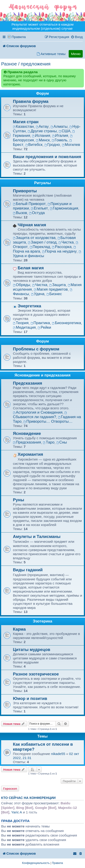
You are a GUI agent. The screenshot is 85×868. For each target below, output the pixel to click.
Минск (43, 140)
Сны (62, 442)
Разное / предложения (26, 64)
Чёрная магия (32, 225)
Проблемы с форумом (36, 349)
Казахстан (23, 127)
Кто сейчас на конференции (28, 798)
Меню (76, 54)
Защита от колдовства (34, 238)
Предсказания (28, 383)
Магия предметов (51, 289)
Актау (42, 127)
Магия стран (26, 122)
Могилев (71, 145)
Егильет (39, 208)
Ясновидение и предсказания (42, 375)
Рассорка (62, 247)
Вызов (20, 213)
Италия (60, 136)
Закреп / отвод (42, 242)
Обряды (22, 285)
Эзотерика (43, 621)
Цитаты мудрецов (32, 650)
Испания (41, 136)
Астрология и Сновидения (38, 412)
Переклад (40, 247)
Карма (19, 629)
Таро (49, 442)
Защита (57, 285)
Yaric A (17, 812)
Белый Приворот (29, 204)
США (65, 131)
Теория (21, 323)
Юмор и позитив (30, 698)
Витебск (34, 145)
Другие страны (42, 131)
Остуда (37, 213)
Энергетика (29, 306)
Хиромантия (30, 454)
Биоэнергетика (67, 323)
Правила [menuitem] (19, 37)
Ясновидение (27, 433)
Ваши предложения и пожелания (47, 157)
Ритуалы (43, 183)
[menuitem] (77, 37)
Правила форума (31, 101)
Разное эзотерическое (36, 674)
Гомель (59, 140)
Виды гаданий (28, 570)
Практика (40, 323)
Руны (19, 500)
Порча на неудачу (59, 251)
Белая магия (31, 268)
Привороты (25, 191)
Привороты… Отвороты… (48, 421)
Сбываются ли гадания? (40, 415)
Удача (38, 294)
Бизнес (54, 294)
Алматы (59, 127)
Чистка (66, 242)
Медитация (24, 327)
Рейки (44, 327)
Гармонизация (64, 208)
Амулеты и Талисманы (37, 536)
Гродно (52, 145)
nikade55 (58, 754)
